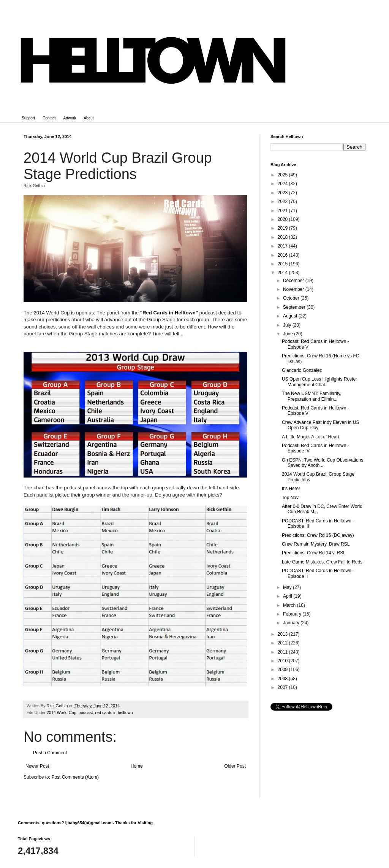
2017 (283, 246)
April (288, 596)
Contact (49, 118)
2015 (283, 264)
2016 (283, 255)
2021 (283, 211)
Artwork (70, 118)
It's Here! (291, 489)
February (293, 614)
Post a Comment (50, 753)
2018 (283, 237)
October (292, 298)
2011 (283, 652)
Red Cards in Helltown (169, 313)
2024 (283, 184)
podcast (86, 712)
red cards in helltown (114, 712)
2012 (283, 643)
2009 (283, 670)
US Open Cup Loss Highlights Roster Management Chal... (319, 382)
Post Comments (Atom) (75, 777)
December (294, 281)
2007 (283, 687)
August (291, 316)
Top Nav (290, 498)
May (288, 587)
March (290, 605)
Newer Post (37, 766)
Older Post (235, 766)
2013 (283, 634)
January (292, 623)
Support (28, 118)
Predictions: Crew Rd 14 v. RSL (314, 553)
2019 (283, 228)
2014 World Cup (62, 712)
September (295, 307)
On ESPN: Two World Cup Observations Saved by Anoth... (323, 463)
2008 (283, 679)
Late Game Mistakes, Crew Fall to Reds (322, 562)
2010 (283, 661)
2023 (283, 193)
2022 (283, 202)
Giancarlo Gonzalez (302, 370)
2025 (283, 175)
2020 (283, 219)
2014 (283, 273)
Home (137, 766)
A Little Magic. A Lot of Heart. (311, 437)
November (294, 289)
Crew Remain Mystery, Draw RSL (316, 544)
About (89, 118)
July (288, 325)
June (289, 334)
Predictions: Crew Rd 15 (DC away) (318, 535)
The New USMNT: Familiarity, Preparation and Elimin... (312, 396)
